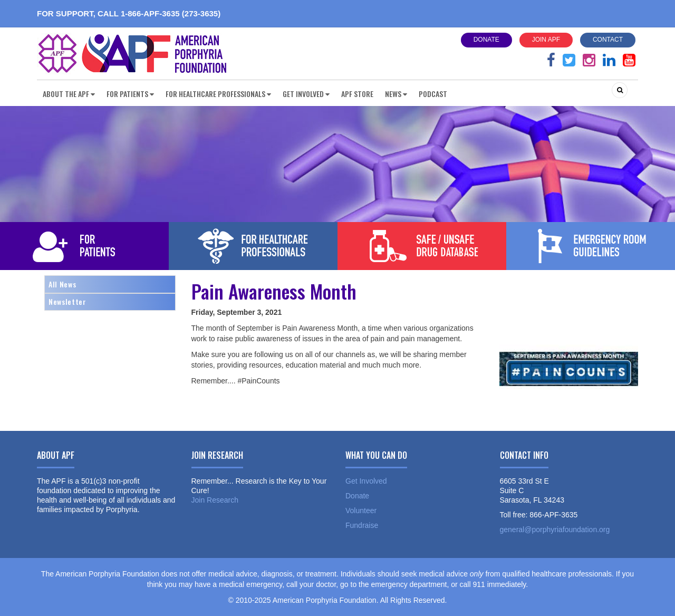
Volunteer (361, 511)
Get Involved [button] (306, 94)
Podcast (433, 94)
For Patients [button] (130, 94)
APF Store (357, 94)
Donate (486, 40)
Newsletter (67, 301)
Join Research (215, 500)
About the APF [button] (69, 94)
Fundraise (362, 525)
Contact (608, 40)
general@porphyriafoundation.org (555, 530)
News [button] (396, 94)
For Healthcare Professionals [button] (218, 94)
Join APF (546, 40)
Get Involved (366, 481)
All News (62, 284)
